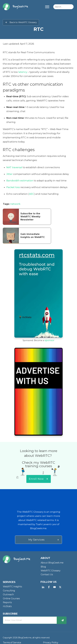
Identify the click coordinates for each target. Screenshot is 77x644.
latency (23, 72)
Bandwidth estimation (20, 181)
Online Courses (11, 595)
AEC (32, 194)
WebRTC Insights (12, 583)
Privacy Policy (51, 639)
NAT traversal (14, 167)
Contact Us (47, 571)
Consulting (9, 587)
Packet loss (13, 187)
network (15, 204)
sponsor (49, 340)
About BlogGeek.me (52, 559)
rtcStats (7, 603)
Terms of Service (12, 639)
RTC (38, 29)
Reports (7, 599)
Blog (43, 563)
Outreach (8, 591)
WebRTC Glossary (51, 567)
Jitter (9, 174)
